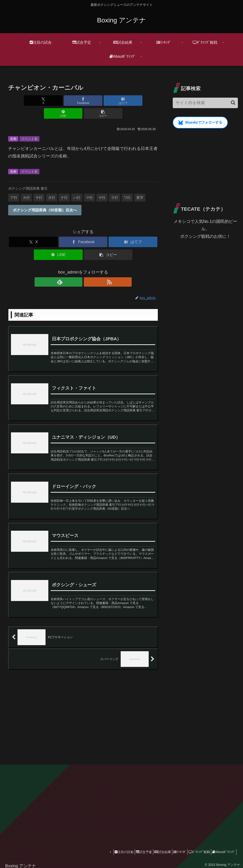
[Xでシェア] (33, 101)
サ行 (39, 185)
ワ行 (127, 185)
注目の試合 (109, 848)
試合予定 (131, 848)
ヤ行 (102, 185)
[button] (133, 101)
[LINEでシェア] (108, 101)
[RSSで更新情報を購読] (88, 269)
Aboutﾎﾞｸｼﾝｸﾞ (222, 848)
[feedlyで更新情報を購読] (78, 269)
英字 (140, 185)
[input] (205, 103)
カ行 (26, 185)
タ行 (52, 185)
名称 (13, 126)
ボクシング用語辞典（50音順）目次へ (45, 197)
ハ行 (77, 185)
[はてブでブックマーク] (83, 101)
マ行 (89, 185)
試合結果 (153, 848)
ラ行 (115, 185)
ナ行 (64, 185)
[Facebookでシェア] (58, 101)
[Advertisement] (83, 707)
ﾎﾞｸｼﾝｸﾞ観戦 (195, 848)
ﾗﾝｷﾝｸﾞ (173, 848)
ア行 (14, 185)
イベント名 (29, 126)
